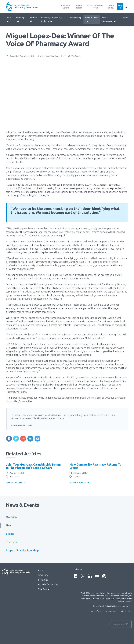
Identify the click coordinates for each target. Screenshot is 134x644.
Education (33, 19)
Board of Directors (48, 585)
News (9, 525)
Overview (12, 517)
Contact (125, 18)
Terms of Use (96, 611)
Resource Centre (66, 7)
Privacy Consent (111, 611)
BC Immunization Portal (95, 7)
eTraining (43, 580)
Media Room (79, 7)
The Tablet (12, 542)
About (8, 19)
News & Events (92, 19)
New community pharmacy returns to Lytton (95, 466)
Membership (76, 18)
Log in (120, 7)
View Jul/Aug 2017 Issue (21, 425)
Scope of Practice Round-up (22, 550)
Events (10, 534)
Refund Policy (126, 611)
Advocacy (20, 19)
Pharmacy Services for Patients (51, 19)
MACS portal (111, 7)
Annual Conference (109, 19)
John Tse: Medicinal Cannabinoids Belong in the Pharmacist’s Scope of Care (34, 466)
